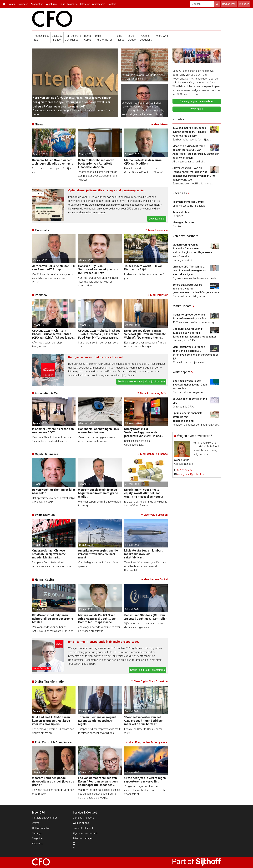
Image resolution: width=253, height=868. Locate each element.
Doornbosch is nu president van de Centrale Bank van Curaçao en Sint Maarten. (98, 176)
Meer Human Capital (156, 579)
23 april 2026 (86, 484)
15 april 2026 (86, 609)
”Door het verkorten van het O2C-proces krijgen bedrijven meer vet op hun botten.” (144, 721)
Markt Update (182, 306)
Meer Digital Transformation (151, 681)
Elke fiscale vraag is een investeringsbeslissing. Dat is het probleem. (190, 385)
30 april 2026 (40, 772)
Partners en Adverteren (45, 818)
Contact (112, 4)
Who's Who (162, 36)
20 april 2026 (132, 711)
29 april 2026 (40, 260)
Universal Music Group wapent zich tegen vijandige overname (53, 162)
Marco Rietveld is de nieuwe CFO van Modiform (143, 162)
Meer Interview (159, 295)
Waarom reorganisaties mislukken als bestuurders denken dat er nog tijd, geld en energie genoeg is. (99, 794)
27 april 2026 (40, 545)
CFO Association (41, 828)
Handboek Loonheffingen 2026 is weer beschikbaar (99, 431)
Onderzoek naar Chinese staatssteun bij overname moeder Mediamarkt (49, 554)
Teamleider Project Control (188, 202)
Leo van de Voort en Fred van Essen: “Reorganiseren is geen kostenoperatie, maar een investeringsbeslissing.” (98, 781)
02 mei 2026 (132, 154)
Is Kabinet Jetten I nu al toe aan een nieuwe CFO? (53, 431)
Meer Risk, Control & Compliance (148, 742)
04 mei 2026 (40, 154)
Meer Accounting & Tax (154, 393)
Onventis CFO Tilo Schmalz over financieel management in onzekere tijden (189, 271)
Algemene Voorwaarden (86, 833)
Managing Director (184, 222)
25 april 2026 (86, 711)
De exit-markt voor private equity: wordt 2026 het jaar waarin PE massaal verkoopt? (144, 493)
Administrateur (181, 212)
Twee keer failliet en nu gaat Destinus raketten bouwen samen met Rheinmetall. (145, 566)
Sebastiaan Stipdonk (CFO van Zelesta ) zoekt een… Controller (145, 617)
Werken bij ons (81, 823)
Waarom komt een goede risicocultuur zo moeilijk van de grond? (53, 781)
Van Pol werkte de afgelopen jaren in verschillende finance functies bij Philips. (53, 278)
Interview (85, 4)
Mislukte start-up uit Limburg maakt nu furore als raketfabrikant (144, 554)
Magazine (73, 4)
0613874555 (184, 470)
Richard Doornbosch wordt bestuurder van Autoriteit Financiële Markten (96, 164)
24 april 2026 (40, 484)
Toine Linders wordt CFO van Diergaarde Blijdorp (143, 268)
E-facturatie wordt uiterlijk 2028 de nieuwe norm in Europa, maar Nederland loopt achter (194, 333)
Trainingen (23, 4)
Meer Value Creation (156, 515)
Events (11, 4)
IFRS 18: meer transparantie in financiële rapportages (104, 642)
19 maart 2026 (133, 423)
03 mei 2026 (86, 154)
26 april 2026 (40, 711)
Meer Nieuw (161, 124)
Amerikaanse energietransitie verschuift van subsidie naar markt (98, 554)
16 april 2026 (86, 545)
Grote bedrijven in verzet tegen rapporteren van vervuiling (145, 780)
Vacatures (51, 4)
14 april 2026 (40, 423)
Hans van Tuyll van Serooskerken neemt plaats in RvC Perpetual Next (98, 269)
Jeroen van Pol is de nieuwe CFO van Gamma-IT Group (54, 268)
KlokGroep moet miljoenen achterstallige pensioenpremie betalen (53, 619)
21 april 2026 (132, 484)
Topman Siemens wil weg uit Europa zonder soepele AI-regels (97, 721)
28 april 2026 (86, 260)
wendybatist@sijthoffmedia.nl (194, 474)
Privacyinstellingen (83, 838)
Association (37, 4)
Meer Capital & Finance (154, 454)
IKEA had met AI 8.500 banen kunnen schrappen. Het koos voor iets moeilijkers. (51, 721)
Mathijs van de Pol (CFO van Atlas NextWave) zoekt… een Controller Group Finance (97, 619)
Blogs (62, 4)
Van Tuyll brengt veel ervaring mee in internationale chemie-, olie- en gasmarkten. (99, 282)
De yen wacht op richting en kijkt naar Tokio (54, 491)
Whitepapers (99, 4)
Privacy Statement (83, 828)
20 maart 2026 (87, 423)
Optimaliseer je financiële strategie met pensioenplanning (107, 190)
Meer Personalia (158, 230)
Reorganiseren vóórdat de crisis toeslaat (96, 357)
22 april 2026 (40, 609)
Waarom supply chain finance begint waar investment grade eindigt (98, 493)
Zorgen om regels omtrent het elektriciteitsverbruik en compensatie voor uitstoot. (145, 790)
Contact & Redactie (84, 818)
